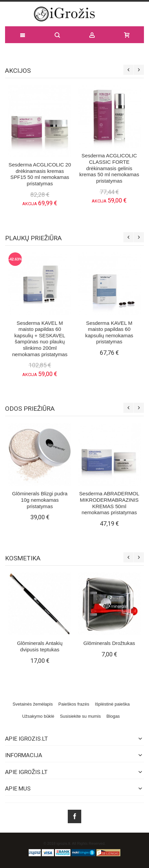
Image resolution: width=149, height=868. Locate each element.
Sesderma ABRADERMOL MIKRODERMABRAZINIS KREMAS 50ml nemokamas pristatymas (109, 503)
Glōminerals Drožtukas (109, 643)
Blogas (113, 716)
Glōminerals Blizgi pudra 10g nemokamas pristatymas (40, 500)
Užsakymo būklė (38, 716)
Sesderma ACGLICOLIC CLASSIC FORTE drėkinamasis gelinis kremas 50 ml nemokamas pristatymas (109, 168)
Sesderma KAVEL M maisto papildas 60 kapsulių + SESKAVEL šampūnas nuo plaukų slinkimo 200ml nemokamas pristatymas (40, 339)
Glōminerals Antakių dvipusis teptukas (40, 646)
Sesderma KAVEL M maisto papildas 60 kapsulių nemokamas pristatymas (109, 332)
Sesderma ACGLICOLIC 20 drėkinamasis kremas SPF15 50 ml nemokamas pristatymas (40, 174)
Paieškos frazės (74, 704)
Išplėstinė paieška (112, 704)
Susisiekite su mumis (80, 716)
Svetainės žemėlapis (33, 704)
